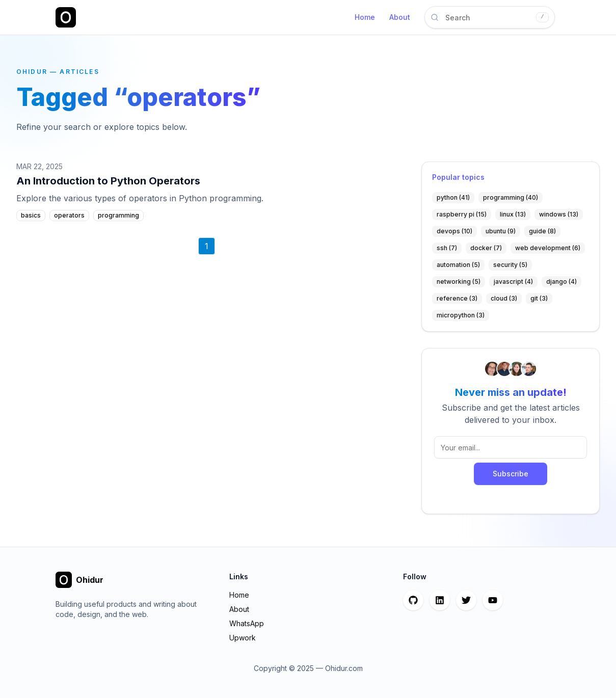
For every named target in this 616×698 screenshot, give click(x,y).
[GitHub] (413, 600)
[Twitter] (466, 600)
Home (365, 17)
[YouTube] (493, 600)
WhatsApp (247, 623)
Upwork (243, 638)
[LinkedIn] (440, 600)
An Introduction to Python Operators (108, 181)
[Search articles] (490, 17)
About (400, 17)
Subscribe (511, 474)
